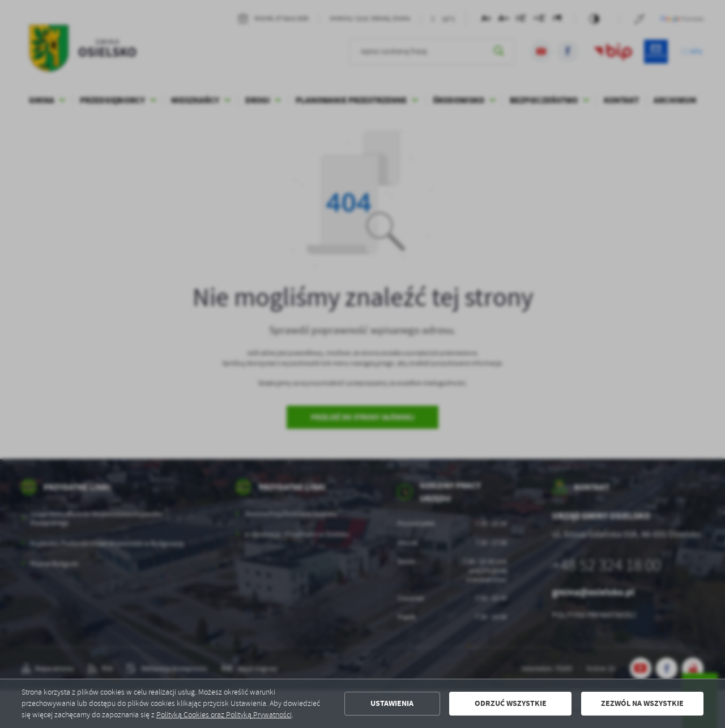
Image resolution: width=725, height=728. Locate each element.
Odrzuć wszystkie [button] (511, 703)
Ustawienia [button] (392, 703)
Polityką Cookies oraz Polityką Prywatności (224, 715)
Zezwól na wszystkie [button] (642, 703)
